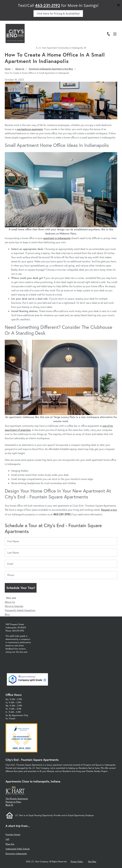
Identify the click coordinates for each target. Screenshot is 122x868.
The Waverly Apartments (17, 799)
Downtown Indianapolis (16, 854)
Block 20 (9, 805)
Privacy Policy (77, 862)
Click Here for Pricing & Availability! (58, 14)
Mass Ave (10, 844)
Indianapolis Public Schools (18, 849)
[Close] (119, 5)
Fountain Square (13, 834)
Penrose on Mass (13, 802)
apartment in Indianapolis (57, 238)
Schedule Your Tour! (21, 588)
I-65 (7, 839)
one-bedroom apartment (30, 129)
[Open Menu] (115, 34)
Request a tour (109, 510)
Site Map (92, 862)
